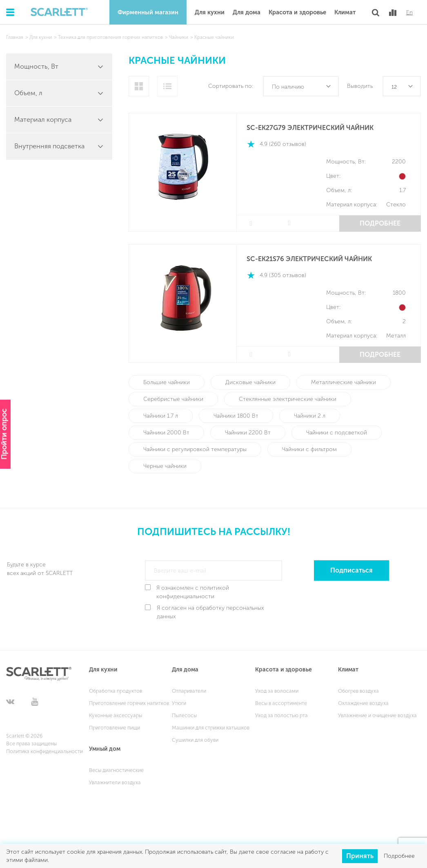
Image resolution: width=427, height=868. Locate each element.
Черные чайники (165, 466)
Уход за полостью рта (281, 715)
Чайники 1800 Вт (236, 416)
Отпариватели (189, 691)
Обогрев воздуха (358, 691)
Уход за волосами (277, 691)
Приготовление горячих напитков (129, 703)
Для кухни (210, 12)
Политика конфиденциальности (44, 751)
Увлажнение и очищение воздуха (377, 715)
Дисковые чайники (250, 382)
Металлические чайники (344, 382)
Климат (345, 12)
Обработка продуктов (116, 691)
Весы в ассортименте (281, 703)
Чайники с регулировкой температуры (195, 449)
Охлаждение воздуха (363, 703)
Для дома (247, 12)
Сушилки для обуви (195, 740)
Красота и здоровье (297, 12)
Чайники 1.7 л (161, 416)
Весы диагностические (116, 770)
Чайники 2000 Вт (166, 433)
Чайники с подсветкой (337, 433)
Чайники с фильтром (309, 449)
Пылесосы (184, 715)
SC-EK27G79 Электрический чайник (310, 128)
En (409, 13)
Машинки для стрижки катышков (211, 728)
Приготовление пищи (115, 728)
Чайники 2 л (310, 416)
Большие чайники (167, 382)
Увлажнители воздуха (115, 782)
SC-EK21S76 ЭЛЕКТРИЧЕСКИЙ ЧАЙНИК (309, 259)
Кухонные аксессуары (116, 715)
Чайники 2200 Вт (248, 433)
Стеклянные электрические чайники (288, 399)
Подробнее (380, 223)
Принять (360, 856)
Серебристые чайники (173, 399)
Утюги (179, 703)
